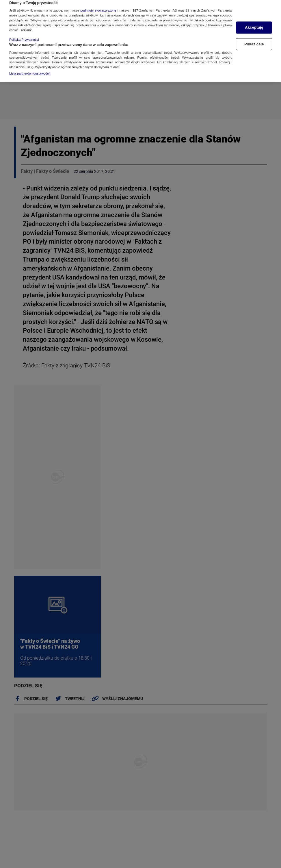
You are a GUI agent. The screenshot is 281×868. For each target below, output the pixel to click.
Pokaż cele (254, 37)
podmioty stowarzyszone (98, 3)
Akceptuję (254, 20)
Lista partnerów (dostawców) (30, 66)
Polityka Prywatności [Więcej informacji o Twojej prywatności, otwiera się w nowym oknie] (24, 33)
